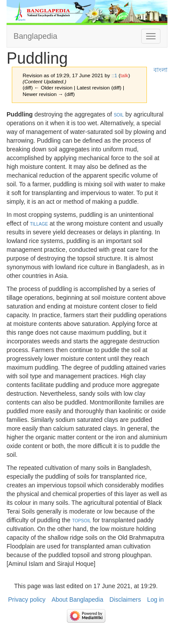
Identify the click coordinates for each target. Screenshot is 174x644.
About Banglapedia (77, 599)
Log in (155, 599)
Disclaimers (125, 599)
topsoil (82, 520)
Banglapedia (35, 36)
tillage (39, 223)
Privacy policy (27, 599)
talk (124, 75)
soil (119, 114)
